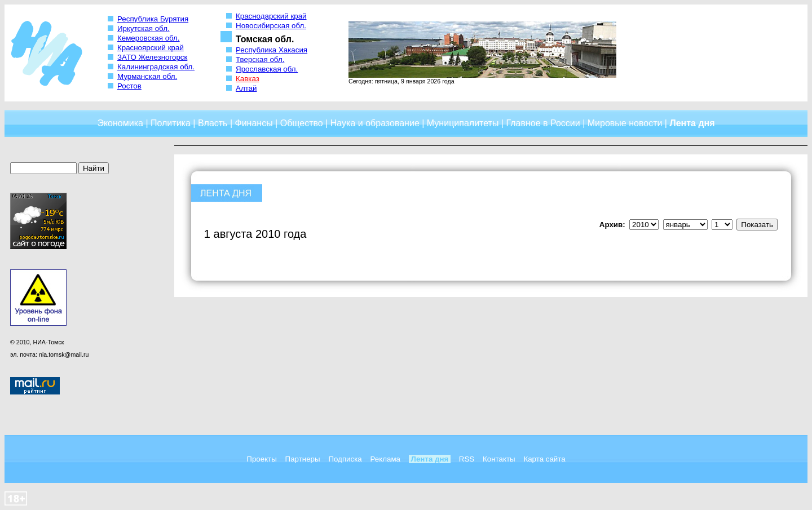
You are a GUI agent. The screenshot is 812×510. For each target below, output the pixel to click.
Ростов (129, 86)
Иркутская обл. (144, 28)
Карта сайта (544, 459)
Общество (302, 123)
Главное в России (543, 123)
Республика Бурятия (153, 19)
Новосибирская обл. (271, 26)
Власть (213, 123)
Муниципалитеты (463, 123)
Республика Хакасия (272, 50)
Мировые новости (625, 123)
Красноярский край (151, 48)
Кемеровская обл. (149, 38)
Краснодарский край (271, 16)
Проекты (261, 459)
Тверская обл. (260, 59)
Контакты (499, 459)
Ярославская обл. (267, 69)
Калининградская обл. (156, 67)
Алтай (246, 88)
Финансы (254, 123)
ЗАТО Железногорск (152, 57)
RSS (467, 459)
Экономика (120, 123)
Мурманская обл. (147, 76)
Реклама (385, 459)
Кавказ (248, 79)
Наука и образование (375, 123)
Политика (171, 123)
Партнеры (303, 459)
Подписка (345, 459)
